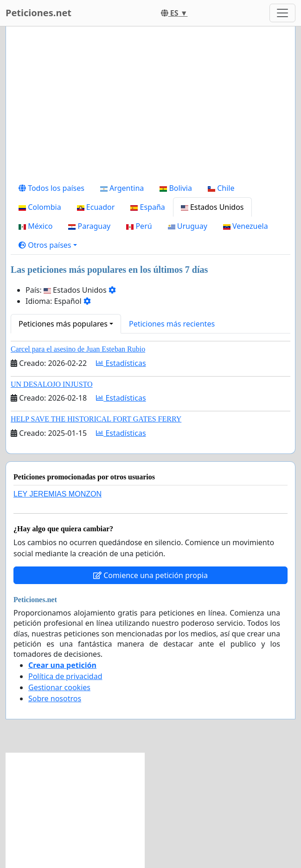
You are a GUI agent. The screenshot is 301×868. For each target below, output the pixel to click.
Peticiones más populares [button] (63, 324)
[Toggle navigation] (282, 13)
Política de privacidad (65, 676)
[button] (48, 245)
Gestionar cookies (59, 687)
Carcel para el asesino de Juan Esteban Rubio (78, 349)
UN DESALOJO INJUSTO (52, 384)
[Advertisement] (150, 106)
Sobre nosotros (55, 698)
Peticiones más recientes (172, 324)
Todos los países (51, 188)
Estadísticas (121, 363)
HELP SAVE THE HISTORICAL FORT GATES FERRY (96, 419)
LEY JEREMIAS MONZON (58, 494)
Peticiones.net (38, 13)
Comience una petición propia (150, 575)
